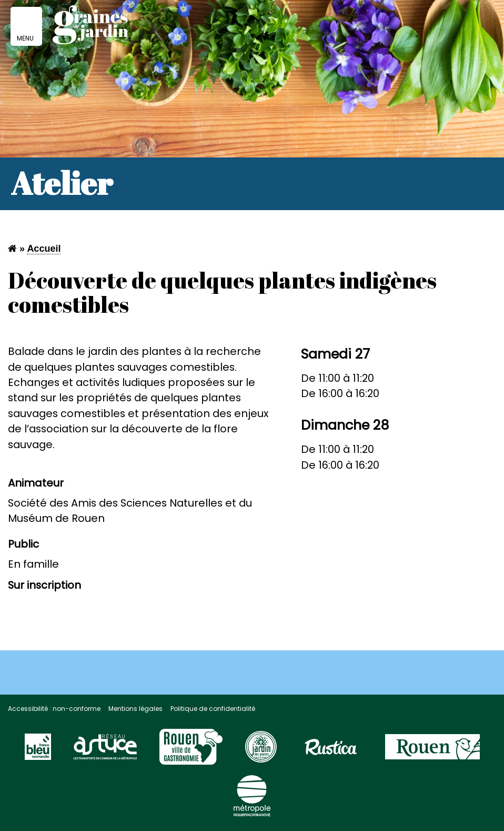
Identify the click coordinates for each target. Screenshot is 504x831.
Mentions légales (135, 709)
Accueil (44, 249)
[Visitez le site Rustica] (331, 751)
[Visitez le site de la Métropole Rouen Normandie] (252, 800)
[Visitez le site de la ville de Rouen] (432, 751)
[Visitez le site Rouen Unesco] (191, 751)
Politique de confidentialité (213, 709)
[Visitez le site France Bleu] (38, 751)
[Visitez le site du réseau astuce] (105, 751)
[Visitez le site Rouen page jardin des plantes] (261, 751)
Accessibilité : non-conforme (54, 709)
